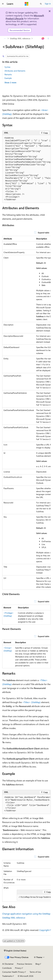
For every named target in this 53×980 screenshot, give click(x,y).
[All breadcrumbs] (5, 39)
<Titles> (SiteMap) (31, 702)
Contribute (7, 968)
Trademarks (7, 976)
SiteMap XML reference (20, 38)
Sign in (48, 4)
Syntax (7, 67)
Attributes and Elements (15, 71)
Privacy (18, 968)
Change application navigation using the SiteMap (26, 914)
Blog (37, 964)
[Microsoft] (27, 4)
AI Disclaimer (8, 964)
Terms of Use (35, 972)
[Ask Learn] (43, 39)
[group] (26, 169)
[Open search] (41, 4)
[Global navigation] (3, 4)
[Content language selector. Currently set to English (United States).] (15, 951)
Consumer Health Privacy (13, 972)
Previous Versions (25, 964)
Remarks (8, 74)
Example (8, 78)
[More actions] (48, 39)
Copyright (44, 930)
